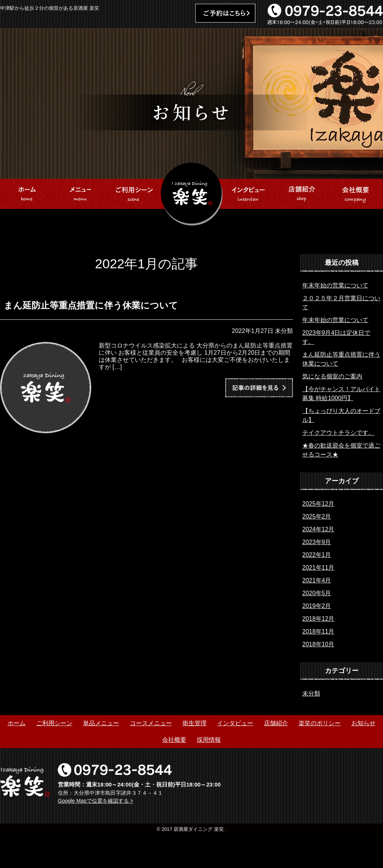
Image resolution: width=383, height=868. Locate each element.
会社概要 (174, 740)
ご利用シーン (54, 723)
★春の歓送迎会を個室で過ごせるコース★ (341, 450)
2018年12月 (318, 619)
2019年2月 (317, 606)
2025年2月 (317, 516)
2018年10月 (318, 644)
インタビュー (235, 723)
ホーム (17, 723)
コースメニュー (151, 723)
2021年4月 (317, 580)
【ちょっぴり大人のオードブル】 (341, 415)
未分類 (311, 693)
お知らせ (363, 723)
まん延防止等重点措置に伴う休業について (341, 359)
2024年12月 (318, 529)
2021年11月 (318, 568)
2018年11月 (318, 631)
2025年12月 (318, 504)
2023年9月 (317, 542)
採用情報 (209, 740)
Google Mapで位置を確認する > (96, 801)
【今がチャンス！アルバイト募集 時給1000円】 (341, 394)
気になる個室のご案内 (332, 376)
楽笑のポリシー (320, 723)
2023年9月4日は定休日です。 (336, 337)
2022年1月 (317, 555)
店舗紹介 (276, 723)
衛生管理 (195, 723)
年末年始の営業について (335, 285)
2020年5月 (317, 593)
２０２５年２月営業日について (341, 303)
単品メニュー (101, 723)
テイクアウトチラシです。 (338, 433)
